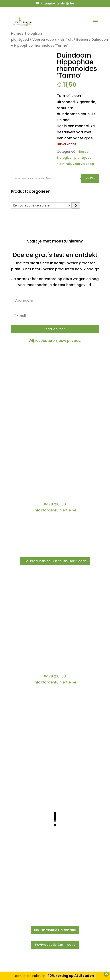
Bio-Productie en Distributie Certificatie (55, 561)
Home (16, 34)
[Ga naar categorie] (76, 205)
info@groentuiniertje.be (55, 510)
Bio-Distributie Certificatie (55, 930)
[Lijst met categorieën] (41, 205)
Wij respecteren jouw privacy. (55, 341)
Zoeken (90, 178)
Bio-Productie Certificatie (55, 945)
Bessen (82, 40)
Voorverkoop (43, 40)
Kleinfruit (65, 40)
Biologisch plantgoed (74, 158)
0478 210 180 (55, 504)
